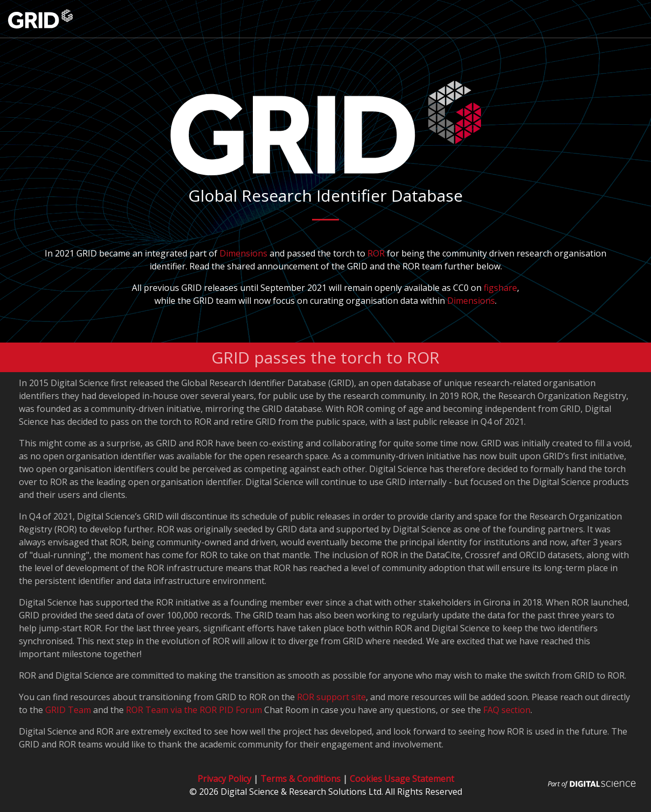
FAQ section (507, 710)
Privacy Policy (224, 779)
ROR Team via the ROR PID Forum (194, 710)
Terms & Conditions (300, 779)
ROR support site (331, 697)
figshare (500, 288)
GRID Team (68, 710)
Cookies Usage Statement (402, 779)
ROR (376, 253)
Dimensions (243, 253)
